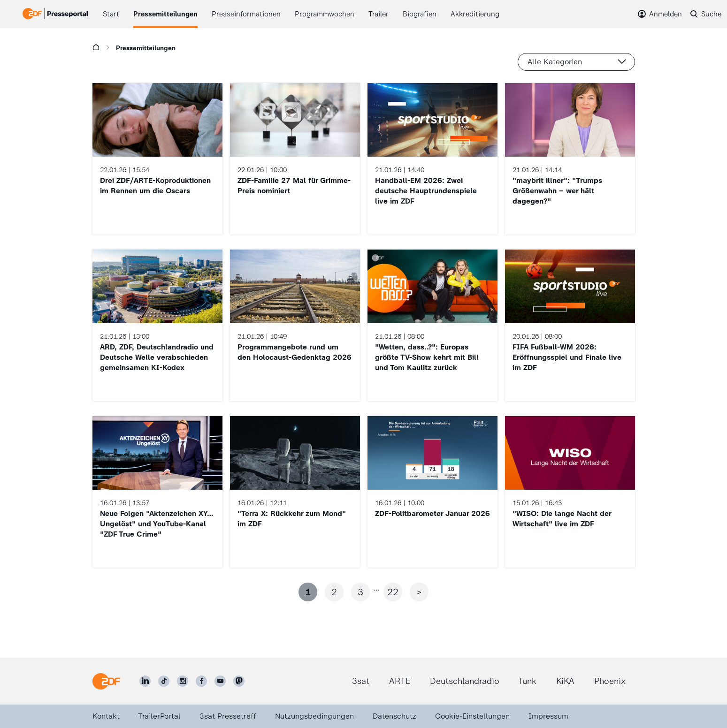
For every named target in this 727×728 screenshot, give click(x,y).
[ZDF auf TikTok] (164, 681)
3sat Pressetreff (228, 716)
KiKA (565, 681)
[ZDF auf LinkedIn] (145, 681)
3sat (361, 681)
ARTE (400, 681)
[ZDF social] (239, 681)
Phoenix (610, 681)
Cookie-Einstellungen (472, 716)
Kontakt (106, 716)
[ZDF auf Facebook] (201, 681)
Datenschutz (394, 716)
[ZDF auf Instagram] (183, 681)
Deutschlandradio (465, 681)
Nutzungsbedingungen (314, 716)
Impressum (548, 716)
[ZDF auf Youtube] (220, 681)
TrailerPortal (159, 716)
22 (393, 592)
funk (528, 681)
